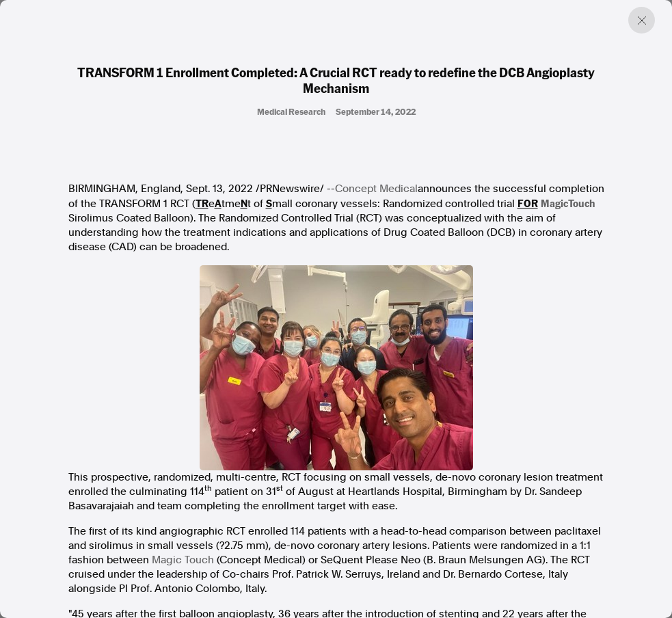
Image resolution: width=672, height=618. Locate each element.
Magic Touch (183, 560)
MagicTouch (568, 203)
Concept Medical (376, 189)
